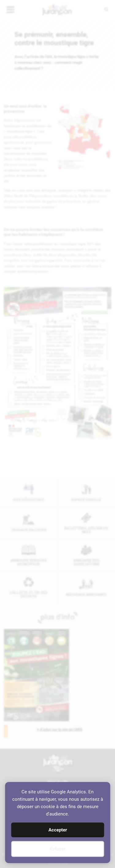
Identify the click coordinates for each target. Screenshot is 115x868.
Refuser (57, 849)
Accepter (58, 830)
